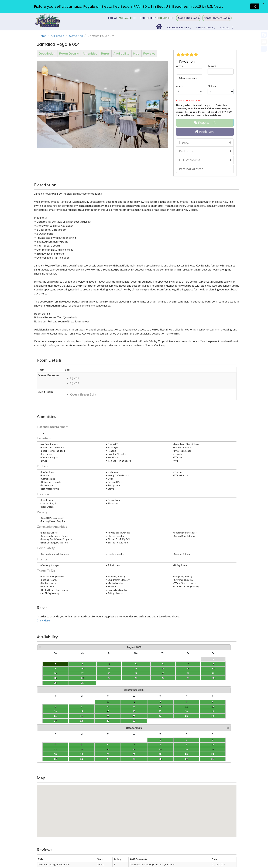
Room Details (69, 53)
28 (84, 678)
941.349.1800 (122, 18)
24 (51, 678)
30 (43, 683)
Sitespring (141, 862)
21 (84, 673)
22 (92, 673)
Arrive (180, 66)
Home (42, 36)
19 (68, 673)
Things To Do (204, 27)
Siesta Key (76, 36)
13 (76, 668)
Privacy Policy (134, 819)
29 (92, 678)
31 (51, 683)
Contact (225, 27)
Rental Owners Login (217, 18)
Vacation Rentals (178, 27)
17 (51, 673)
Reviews (149, 53)
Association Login (189, 18)
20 (76, 673)
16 (43, 673)
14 (84, 668)
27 (76, 678)
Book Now (205, 132)
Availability (121, 53)
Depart (212, 66)
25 (60, 678)
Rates (105, 53)
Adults (180, 86)
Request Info (205, 123)
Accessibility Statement (134, 824)
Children (212, 86)
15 (92, 668)
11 (60, 668)
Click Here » (44, 620)
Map (136, 53)
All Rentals (57, 36)
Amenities (90, 53)
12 (68, 668)
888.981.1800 (157, 18)
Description (47, 53)
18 (60, 673)
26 (68, 678)
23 (43, 678)
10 (51, 668)
